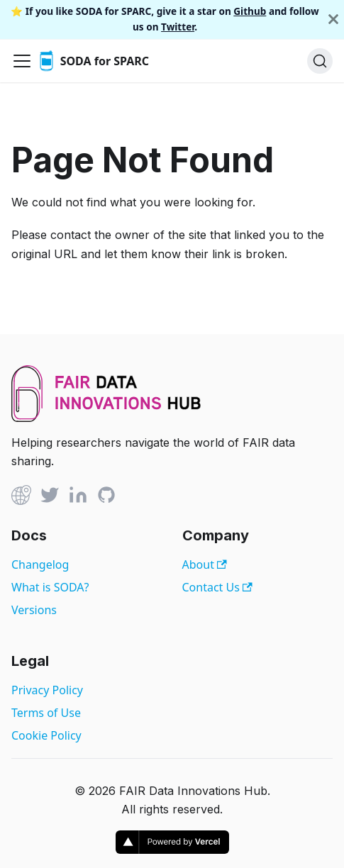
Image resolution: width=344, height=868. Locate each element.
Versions (34, 610)
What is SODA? (50, 587)
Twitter (178, 27)
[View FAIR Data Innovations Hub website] (106, 418)
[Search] (320, 61)
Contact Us (217, 587)
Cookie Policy (46, 735)
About (205, 564)
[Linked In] (78, 497)
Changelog (40, 564)
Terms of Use (46, 713)
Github (250, 11)
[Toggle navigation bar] (22, 61)
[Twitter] (50, 497)
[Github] (21, 497)
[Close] (333, 20)
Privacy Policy (47, 690)
